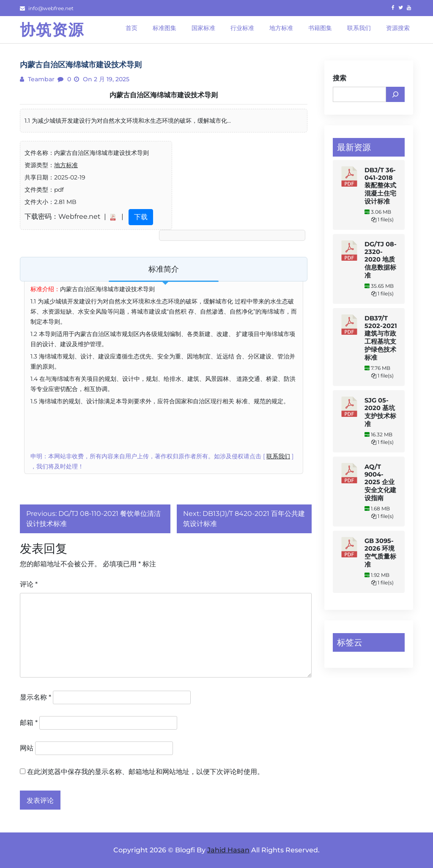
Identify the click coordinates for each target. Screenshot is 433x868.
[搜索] (395, 94)
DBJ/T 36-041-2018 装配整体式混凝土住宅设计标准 (380, 186)
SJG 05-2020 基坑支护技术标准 (380, 412)
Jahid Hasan (228, 850)
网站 (27, 748)
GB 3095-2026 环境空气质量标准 (380, 553)
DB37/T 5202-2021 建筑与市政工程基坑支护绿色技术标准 (381, 338)
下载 (141, 217)
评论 (29, 584)
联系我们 (278, 456)
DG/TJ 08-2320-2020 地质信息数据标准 (381, 260)
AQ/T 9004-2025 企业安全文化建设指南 (380, 482)
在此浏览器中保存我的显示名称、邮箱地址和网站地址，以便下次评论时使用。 (145, 772)
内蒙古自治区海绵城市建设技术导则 (164, 95)
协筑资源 (52, 30)
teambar (40, 79)
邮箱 (29, 723)
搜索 (340, 78)
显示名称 (36, 697)
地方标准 (66, 165)
